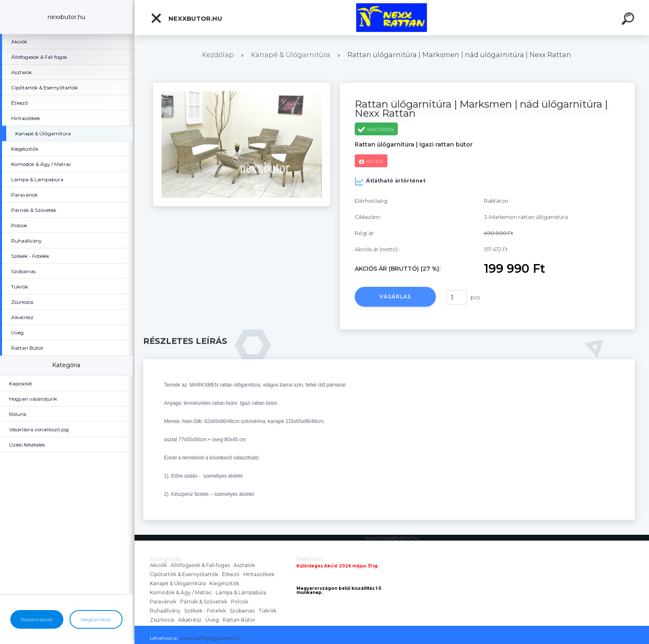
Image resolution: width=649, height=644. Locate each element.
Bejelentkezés (37, 619)
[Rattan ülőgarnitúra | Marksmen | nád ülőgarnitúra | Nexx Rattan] (242, 86)
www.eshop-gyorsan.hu (210, 638)
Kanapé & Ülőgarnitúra (291, 55)
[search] (629, 20)
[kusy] (457, 297)
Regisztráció (96, 619)
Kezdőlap (218, 55)
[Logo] (392, 18)
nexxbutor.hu (186, 18)
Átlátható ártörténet (390, 181)
